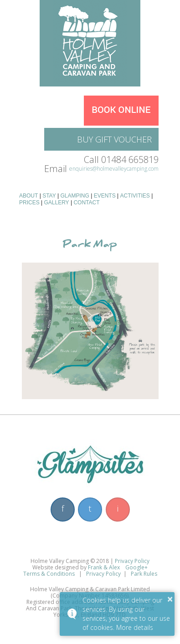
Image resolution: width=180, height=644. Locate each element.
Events (105, 196)
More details (135, 627)
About (28, 196)
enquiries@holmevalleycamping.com (114, 169)
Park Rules (144, 574)
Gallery (56, 203)
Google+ (136, 567)
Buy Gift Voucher (114, 139)
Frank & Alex (105, 567)
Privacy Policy (132, 561)
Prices (29, 203)
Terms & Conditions (49, 574)
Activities (135, 196)
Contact (86, 203)
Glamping (75, 196)
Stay (49, 196)
